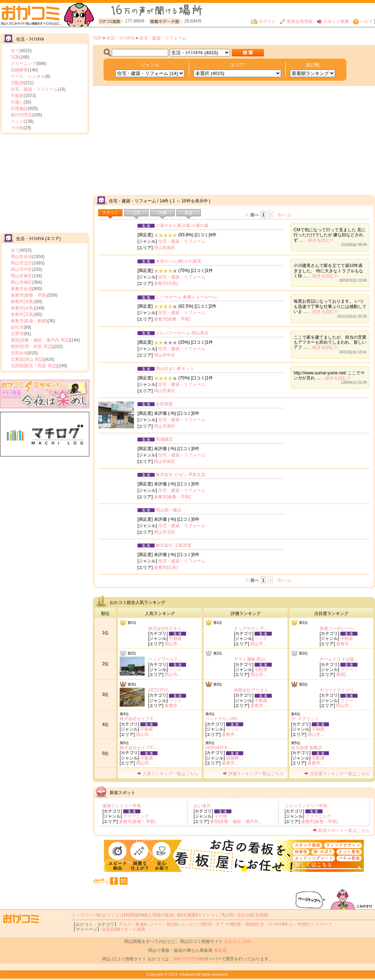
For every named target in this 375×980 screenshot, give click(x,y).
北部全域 (19, 353)
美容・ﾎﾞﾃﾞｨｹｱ (217, 924)
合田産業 (164, 404)
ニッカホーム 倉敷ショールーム (186, 297)
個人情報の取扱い (161, 915)
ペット (17, 121)
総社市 (17, 327)
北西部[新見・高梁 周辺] (34, 366)
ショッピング (190, 924)
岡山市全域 (21, 257)
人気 (136, 213)
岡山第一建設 (169, 510)
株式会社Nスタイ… (167, 628)
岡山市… (173, 644)
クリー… (349, 670)
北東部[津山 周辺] (27, 359)
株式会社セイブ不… (139, 719)
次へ (282, 215)
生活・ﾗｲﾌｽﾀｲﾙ (120, 38)
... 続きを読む (318, 240)
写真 (15, 57)
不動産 (17, 96)
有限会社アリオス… (253, 690)
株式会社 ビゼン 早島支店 (181, 475)
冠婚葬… (235, 758)
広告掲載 (260, 915)
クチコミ (110, 213)
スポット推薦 (333, 21)
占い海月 (202, 806)
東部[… (343, 675)
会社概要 (187, 915)
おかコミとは (111, 915)
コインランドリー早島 (306, 806)
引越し (17, 102)
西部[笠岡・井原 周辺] (32, 347)
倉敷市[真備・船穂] (29, 321)
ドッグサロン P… (251, 628)
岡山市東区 (21, 276)
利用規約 (134, 915)
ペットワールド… (165, 659)
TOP (97, 38)
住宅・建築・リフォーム (34, 89)
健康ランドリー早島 (122, 806)
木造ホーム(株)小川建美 (179, 261)
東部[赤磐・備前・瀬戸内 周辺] (40, 340)
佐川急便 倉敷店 (307, 748)
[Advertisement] (45, 183)
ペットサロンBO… (223, 719)
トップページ (84, 915)
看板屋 (220, 950)
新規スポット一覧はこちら (341, 830)
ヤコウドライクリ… (339, 690)
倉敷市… (345, 644)
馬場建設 (164, 439)
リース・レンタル (28, 76)
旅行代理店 (21, 115)
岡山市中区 (21, 269)
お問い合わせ (237, 915)
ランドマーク (320, 924)
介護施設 (19, 108)
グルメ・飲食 (131, 924)
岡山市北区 (21, 263)
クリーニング (24, 64)
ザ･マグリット (305, 719)
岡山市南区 (21, 282)
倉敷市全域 (21, 289)
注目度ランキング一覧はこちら (337, 774)
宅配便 (17, 83)
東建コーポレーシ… (339, 628)
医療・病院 (243, 924)
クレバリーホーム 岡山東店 (182, 333)
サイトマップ (210, 915)
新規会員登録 (296, 21)
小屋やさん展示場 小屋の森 (182, 226)
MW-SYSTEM (186, 959)
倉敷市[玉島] (23, 314)
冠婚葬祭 (19, 70)
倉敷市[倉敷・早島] (29, 295)
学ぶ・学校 (295, 924)
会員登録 (110, 929)
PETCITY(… (160, 690)
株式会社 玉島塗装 (173, 545)
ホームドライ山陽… (339, 659)
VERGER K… (219, 748)
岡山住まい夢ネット (175, 369)
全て (15, 51)
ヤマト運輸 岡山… (252, 659)
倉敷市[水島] (23, 308)
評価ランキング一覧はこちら (253, 774)
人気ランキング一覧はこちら (168, 774)
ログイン (264, 21)
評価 (162, 213)
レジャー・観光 (160, 924)
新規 (189, 213)
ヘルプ (363, 21)
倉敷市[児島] (23, 302)
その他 (17, 128)
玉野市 (17, 334)
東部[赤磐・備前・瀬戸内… (236, 822)
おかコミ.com (237, 941)
